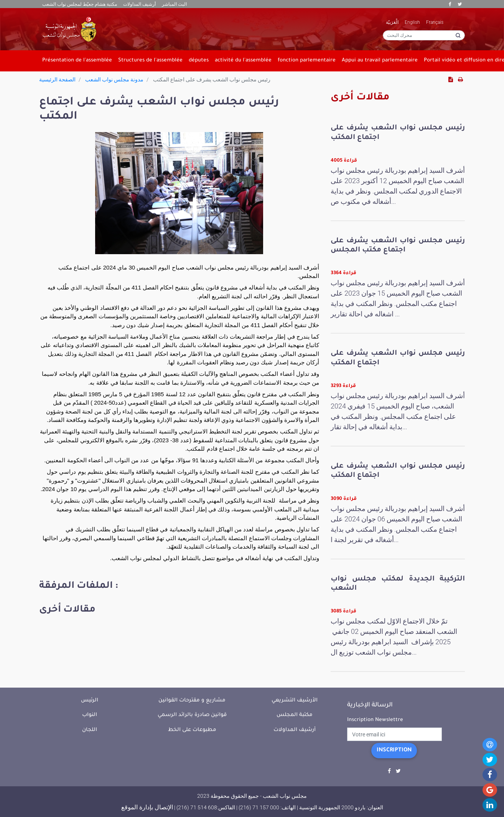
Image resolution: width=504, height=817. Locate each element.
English (412, 22)
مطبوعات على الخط (192, 730)
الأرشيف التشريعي (295, 700)
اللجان (90, 730)
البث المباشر (174, 4)
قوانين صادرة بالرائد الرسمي (192, 715)
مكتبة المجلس (295, 715)
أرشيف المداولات (139, 4)
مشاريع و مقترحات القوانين (192, 700)
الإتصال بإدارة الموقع (147, 807)
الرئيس (90, 700)
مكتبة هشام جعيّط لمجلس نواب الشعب (80, 4)
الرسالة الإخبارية (370, 705)
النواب (90, 715)
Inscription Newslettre (375, 720)
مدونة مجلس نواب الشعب (114, 79)
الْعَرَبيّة (392, 22)
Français (435, 22)
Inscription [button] (394, 751)
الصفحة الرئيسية (57, 79)
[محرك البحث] (424, 35)
